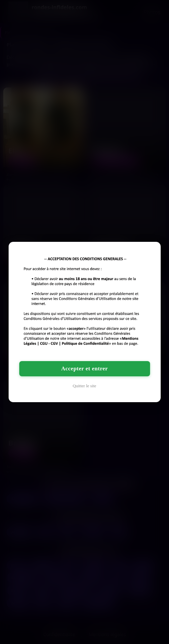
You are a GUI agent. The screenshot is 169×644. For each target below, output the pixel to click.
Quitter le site (84, 386)
